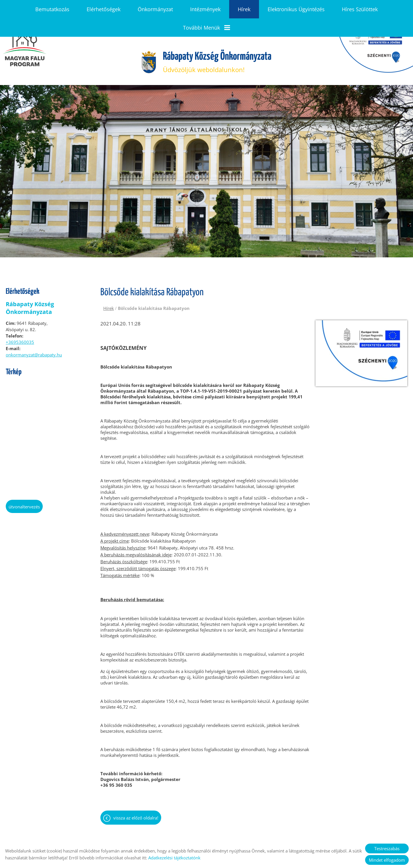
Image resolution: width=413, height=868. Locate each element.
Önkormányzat (155, 9)
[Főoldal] (147, 41)
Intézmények (205, 9)
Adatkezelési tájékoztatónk (174, 858)
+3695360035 (20, 321)
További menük (206, 28)
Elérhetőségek (104, 9)
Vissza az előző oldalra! (136, 797)
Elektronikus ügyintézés (296, 9)
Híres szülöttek (360, 9)
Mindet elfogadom (387, 860)
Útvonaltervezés (24, 486)
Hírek (244, 9)
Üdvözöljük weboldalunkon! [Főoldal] (217, 41)
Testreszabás (387, 848)
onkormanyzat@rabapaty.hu (34, 334)
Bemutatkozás (52, 9)
